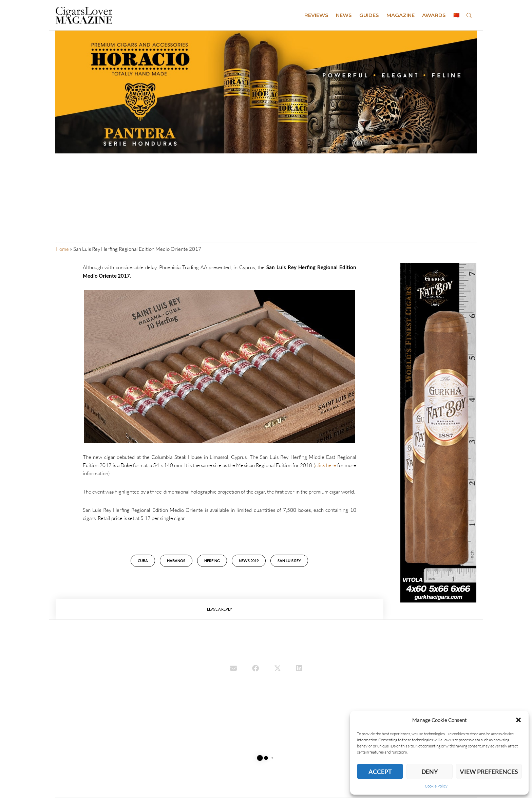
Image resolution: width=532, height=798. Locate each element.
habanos (176, 561)
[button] (518, 720)
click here (326, 465)
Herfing (212, 561)
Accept (380, 772)
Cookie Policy (436, 786)
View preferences (489, 772)
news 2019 (249, 561)
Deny (430, 772)
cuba (143, 561)
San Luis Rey (289, 561)
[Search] (469, 15)
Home (62, 249)
